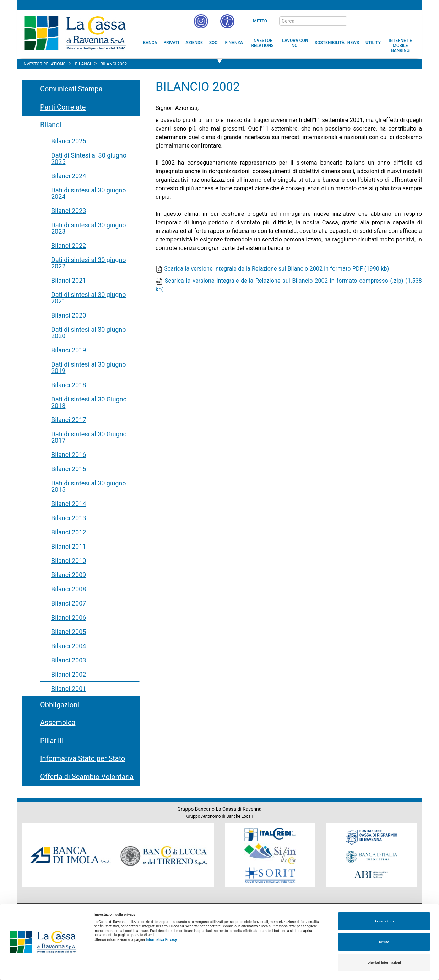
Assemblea (58, 723)
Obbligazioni (60, 705)
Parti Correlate (63, 107)
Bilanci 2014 (69, 504)
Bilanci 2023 (69, 211)
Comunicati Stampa (71, 89)
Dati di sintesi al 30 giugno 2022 (89, 263)
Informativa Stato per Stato (83, 758)
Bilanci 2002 (69, 674)
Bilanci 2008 (69, 589)
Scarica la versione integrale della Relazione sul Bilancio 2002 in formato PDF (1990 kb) (277, 269)
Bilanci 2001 (69, 689)
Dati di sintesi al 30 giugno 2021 (89, 298)
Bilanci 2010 (69, 561)
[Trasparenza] (392, 21)
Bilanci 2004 (69, 646)
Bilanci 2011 (69, 546)
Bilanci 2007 (69, 603)
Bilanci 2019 (69, 350)
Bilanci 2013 (69, 518)
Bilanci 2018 (69, 385)
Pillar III (52, 741)
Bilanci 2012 (69, 532)
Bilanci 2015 (69, 469)
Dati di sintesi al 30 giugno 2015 (89, 486)
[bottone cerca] (357, 21)
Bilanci (51, 125)
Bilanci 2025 (69, 141)
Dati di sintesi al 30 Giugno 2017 (89, 437)
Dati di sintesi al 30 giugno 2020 (89, 333)
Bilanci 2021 (69, 280)
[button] (227, 21)
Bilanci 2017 (69, 420)
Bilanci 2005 (69, 632)
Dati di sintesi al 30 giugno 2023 (89, 228)
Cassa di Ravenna (75, 33)
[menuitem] (150, 43)
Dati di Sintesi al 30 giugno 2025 (89, 158)
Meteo (260, 21)
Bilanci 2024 (69, 176)
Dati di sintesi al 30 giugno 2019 (89, 367)
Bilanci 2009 (69, 575)
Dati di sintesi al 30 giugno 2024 (89, 193)
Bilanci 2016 (69, 455)
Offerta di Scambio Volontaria (87, 777)
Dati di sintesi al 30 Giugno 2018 (89, 402)
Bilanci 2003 (69, 660)
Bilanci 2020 (69, 315)
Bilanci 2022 (69, 246)
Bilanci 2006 (69, 617)
